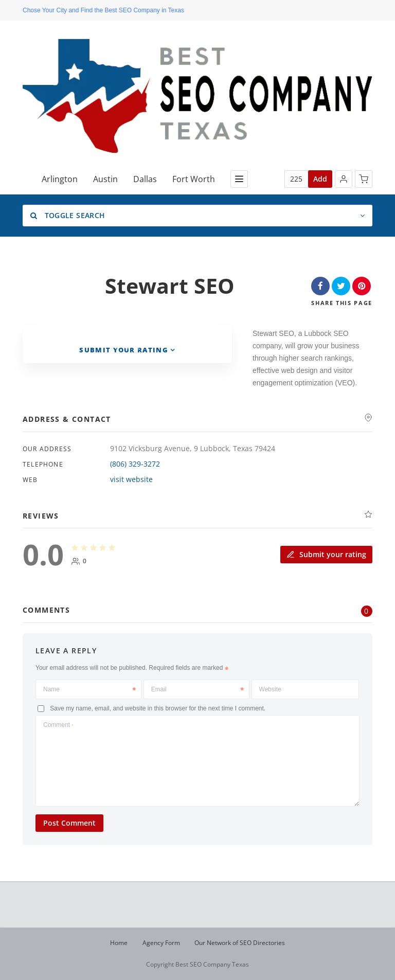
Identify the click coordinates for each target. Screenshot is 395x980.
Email (197, 689)
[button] (344, 179)
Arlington (60, 179)
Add (320, 179)
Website (270, 689)
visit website (131, 479)
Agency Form (161, 943)
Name (89, 689)
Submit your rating (326, 554)
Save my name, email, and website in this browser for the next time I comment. (158, 708)
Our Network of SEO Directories (240, 943)
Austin (105, 179)
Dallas (145, 179)
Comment (58, 725)
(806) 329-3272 (135, 464)
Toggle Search (68, 215)
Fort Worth (194, 179)
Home (119, 943)
